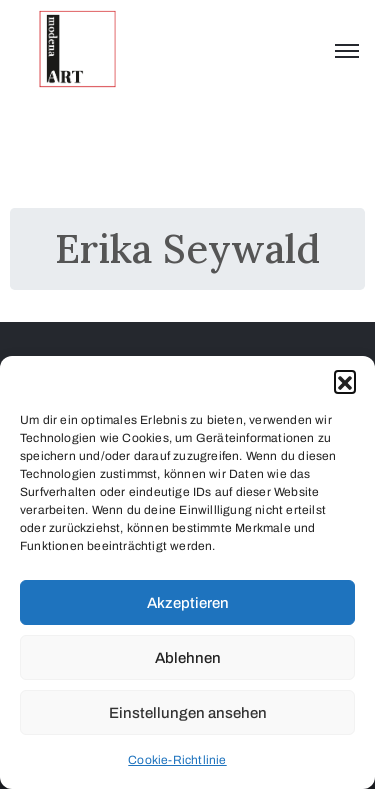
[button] (345, 381)
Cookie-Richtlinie (177, 760)
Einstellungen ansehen (188, 713)
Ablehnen (188, 658)
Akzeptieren (188, 603)
